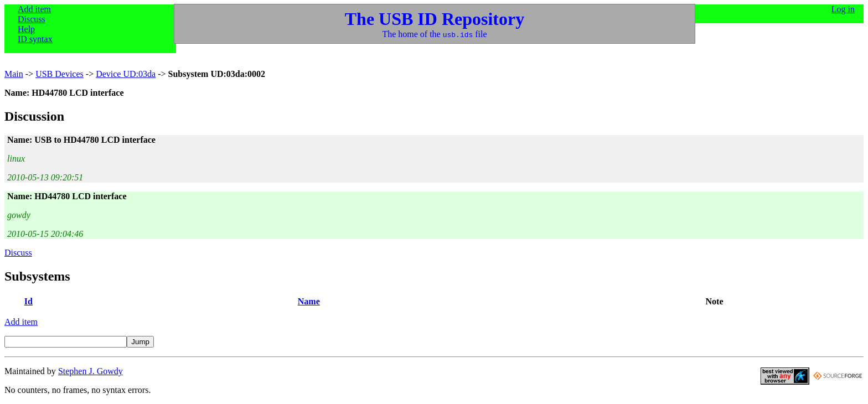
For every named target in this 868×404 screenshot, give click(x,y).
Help (26, 29)
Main (14, 74)
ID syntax (35, 39)
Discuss (32, 19)
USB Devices (60, 74)
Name (309, 301)
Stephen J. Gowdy (91, 371)
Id (29, 301)
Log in (843, 9)
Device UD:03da (126, 74)
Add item (34, 9)
